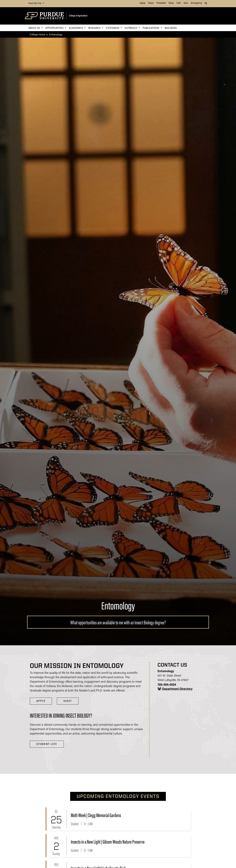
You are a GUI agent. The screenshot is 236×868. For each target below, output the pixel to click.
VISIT (68, 701)
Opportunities (55, 28)
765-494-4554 (167, 685)
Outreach (131, 28)
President (161, 3)
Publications (151, 28)
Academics (76, 28)
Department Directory (177, 689)
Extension (113, 28)
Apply (143, 3)
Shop (171, 3)
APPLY (41, 701)
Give (186, 3)
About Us (34, 28)
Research (95, 28)
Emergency (196, 3)
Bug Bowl (171, 28)
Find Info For (35, 4)
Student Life (47, 744)
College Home (37, 34)
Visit (178, 3)
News (151, 3)
